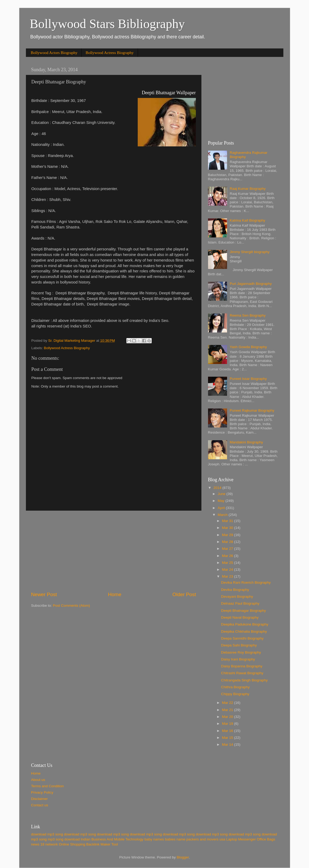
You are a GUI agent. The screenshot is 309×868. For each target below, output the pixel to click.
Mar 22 (228, 703)
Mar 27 (228, 549)
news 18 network (45, 844)
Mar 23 (228, 576)
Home (115, 594)
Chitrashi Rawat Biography (242, 673)
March (223, 515)
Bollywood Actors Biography (54, 53)
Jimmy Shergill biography (250, 252)
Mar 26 (228, 556)
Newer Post (44, 594)
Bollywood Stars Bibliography (107, 24)
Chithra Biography (235, 687)
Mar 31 (228, 521)
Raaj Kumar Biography (248, 189)
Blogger (183, 857)
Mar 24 (228, 570)
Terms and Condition (48, 786)
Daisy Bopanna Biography (242, 666)
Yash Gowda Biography (248, 347)
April (222, 508)
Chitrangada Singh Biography (244, 680)
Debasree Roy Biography (241, 652)
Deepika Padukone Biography (245, 624)
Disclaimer (40, 799)
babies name (175, 839)
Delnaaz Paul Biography (240, 603)
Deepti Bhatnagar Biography (243, 611)
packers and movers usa (206, 839)
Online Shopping (72, 844)
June (222, 494)
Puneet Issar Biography (248, 379)
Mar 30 (228, 528)
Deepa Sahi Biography (239, 645)
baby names (154, 839)
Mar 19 (228, 724)
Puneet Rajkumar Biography (252, 410)
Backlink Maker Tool (102, 844)
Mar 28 (228, 542)
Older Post (184, 594)
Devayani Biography (237, 597)
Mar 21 (228, 710)
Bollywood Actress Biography (110, 53)
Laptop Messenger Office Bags (251, 839)
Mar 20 (228, 717)
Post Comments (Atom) (71, 606)
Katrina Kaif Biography (247, 220)
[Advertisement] (114, 551)
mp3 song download (64, 839)
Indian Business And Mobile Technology (112, 839)
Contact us (40, 805)
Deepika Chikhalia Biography (244, 631)
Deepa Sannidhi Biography (242, 638)
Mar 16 (228, 731)
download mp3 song (47, 834)
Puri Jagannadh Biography (251, 284)
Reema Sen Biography (248, 315)
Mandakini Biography (246, 442)
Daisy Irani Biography (238, 659)
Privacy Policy (42, 792)
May (222, 501)
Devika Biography (235, 590)
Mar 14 (228, 745)
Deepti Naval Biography (240, 617)
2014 (218, 488)
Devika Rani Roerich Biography (246, 583)
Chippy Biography (235, 694)
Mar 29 (228, 535)
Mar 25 (228, 563)
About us (38, 780)
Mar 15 (228, 738)
